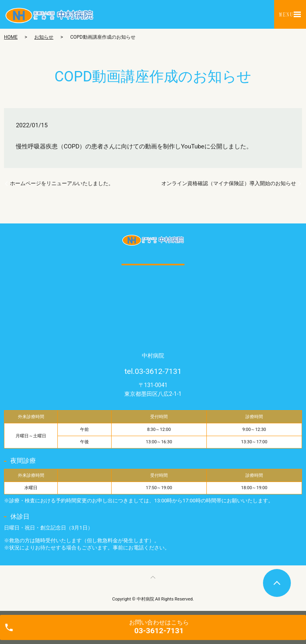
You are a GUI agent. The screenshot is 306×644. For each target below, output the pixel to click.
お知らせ (44, 37)
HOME (11, 37)
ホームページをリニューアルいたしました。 (62, 183)
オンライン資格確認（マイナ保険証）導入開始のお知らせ (229, 183)
